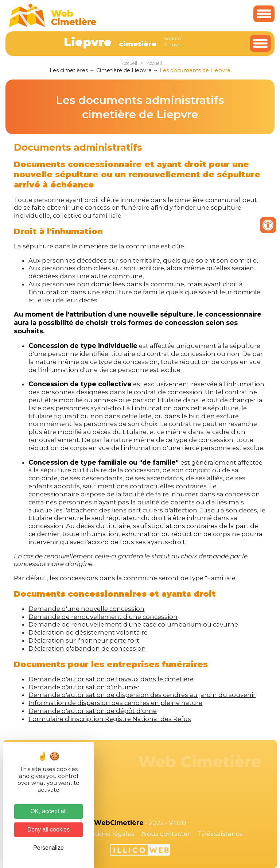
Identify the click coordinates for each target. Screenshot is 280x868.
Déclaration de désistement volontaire (88, 632)
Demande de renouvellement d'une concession (103, 617)
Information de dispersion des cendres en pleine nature (115, 703)
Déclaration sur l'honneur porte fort (84, 640)
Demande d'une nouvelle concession (86, 609)
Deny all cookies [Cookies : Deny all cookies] (49, 830)
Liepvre (174, 44)
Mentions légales (108, 834)
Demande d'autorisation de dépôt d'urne (93, 711)
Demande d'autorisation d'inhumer (84, 687)
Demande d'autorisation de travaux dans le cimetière (111, 679)
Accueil (129, 63)
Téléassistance (220, 834)
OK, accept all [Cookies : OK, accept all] (48, 811)
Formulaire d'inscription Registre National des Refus (110, 719)
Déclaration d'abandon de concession (87, 648)
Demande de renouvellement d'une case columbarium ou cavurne (133, 624)
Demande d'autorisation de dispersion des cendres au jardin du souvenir (142, 695)
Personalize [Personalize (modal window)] (48, 848)
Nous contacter (166, 834)
